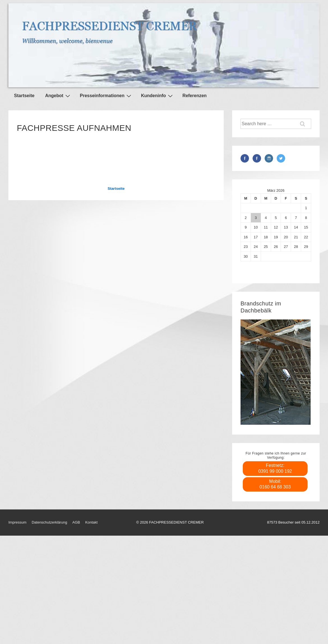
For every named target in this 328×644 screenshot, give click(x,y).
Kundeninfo (158, 96)
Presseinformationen (106, 96)
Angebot (58, 96)
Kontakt (91, 522)
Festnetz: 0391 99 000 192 (275, 468)
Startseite (24, 96)
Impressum (17, 522)
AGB (76, 522)
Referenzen (195, 96)
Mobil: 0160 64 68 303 (275, 484)
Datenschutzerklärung (49, 522)
